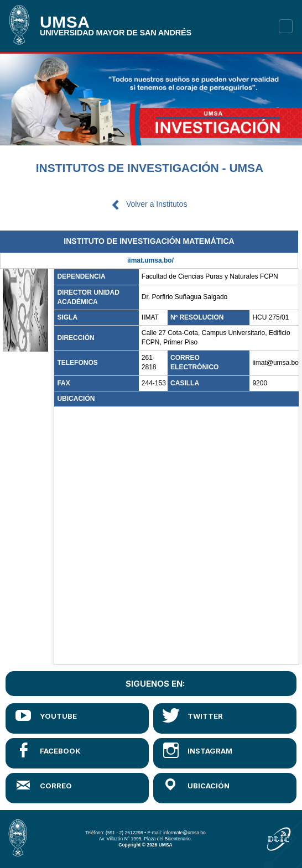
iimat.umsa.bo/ (150, 260)
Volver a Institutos (157, 204)
